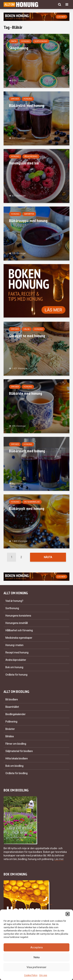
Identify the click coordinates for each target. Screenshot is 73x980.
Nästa (48, 557)
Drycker (15, 99)
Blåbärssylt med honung (27, 508)
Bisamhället (12, 707)
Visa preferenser (36, 967)
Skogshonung (19, 48)
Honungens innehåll (17, 623)
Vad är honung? (14, 601)
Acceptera (36, 947)
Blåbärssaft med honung (27, 451)
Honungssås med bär (24, 163)
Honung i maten (14, 645)
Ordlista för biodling (16, 773)
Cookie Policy (31, 975)
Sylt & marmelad (32, 502)
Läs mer (59, 859)
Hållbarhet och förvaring (19, 631)
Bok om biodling (14, 766)
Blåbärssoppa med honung (28, 221)
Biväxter (10, 729)
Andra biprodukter (16, 660)
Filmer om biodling (16, 744)
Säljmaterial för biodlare (19, 751)
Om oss (43, 975)
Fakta (14, 41)
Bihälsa (10, 737)
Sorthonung (41, 41)
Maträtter (29, 214)
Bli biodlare (12, 700)
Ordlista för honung (16, 675)
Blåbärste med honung (26, 393)
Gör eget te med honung (27, 336)
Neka (37, 957)
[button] (68, 914)
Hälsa (27, 329)
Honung (25, 41)
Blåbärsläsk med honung (27, 105)
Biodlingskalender (15, 714)
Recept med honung (17, 653)
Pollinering (11, 722)
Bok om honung (14, 667)
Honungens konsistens (18, 616)
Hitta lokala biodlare (17, 759)
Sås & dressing (31, 156)
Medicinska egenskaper (19, 638)
